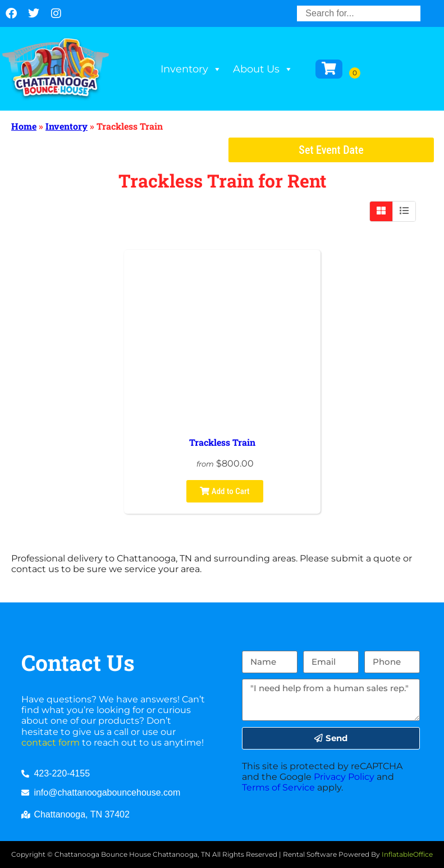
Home (24, 126)
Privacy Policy (344, 777)
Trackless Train (222, 442)
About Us (263, 69)
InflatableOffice (407, 854)
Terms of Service (278, 787)
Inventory (191, 69)
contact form (51, 743)
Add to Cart (225, 491)
